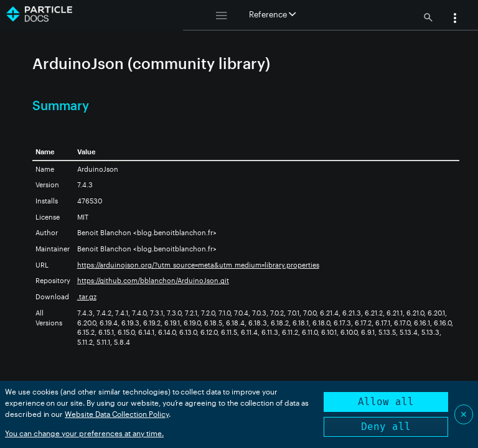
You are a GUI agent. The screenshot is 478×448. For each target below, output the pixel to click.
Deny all (386, 427)
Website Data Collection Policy (117, 414)
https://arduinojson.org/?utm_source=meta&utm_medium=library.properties (198, 265)
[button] (455, 19)
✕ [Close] (464, 414)
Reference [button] (272, 14)
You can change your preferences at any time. (84, 433)
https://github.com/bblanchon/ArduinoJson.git (153, 280)
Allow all (386, 402)
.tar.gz (87, 296)
